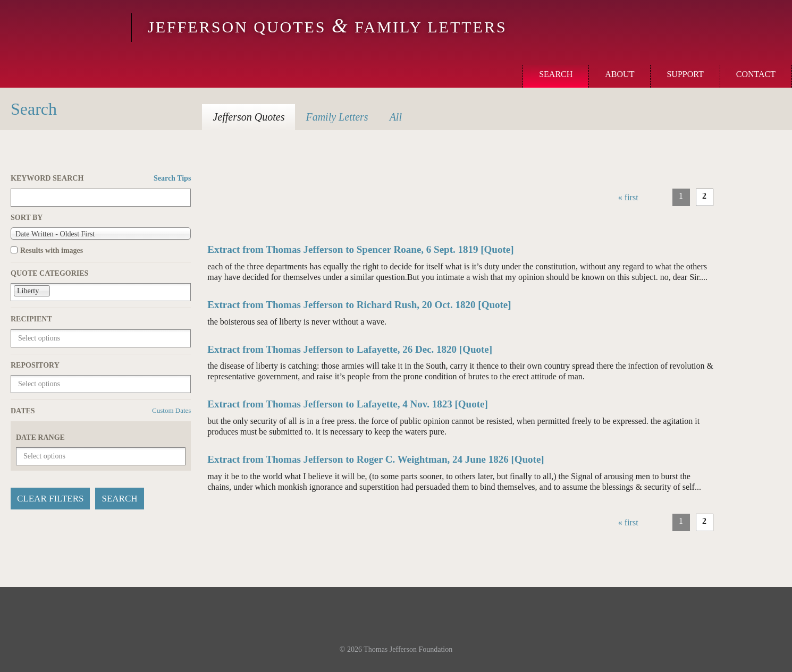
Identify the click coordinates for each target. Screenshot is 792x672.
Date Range (40, 437)
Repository (35, 365)
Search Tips (172, 178)
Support (685, 74)
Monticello (64, 28)
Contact (756, 74)
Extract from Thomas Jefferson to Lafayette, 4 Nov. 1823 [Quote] (348, 404)
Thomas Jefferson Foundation (408, 649)
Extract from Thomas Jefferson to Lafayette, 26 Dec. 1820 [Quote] (350, 349)
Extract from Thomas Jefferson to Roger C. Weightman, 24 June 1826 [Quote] (376, 459)
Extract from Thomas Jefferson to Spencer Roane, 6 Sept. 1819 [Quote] (360, 249)
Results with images (52, 250)
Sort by (27, 218)
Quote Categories (49, 273)
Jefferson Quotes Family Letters (327, 27)
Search (556, 74)
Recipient (31, 319)
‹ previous (655, 197)
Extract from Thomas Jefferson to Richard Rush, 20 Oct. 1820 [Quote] (359, 305)
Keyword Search (101, 178)
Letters (337, 117)
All (396, 117)
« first (628, 197)
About (620, 74)
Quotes (248, 117)
